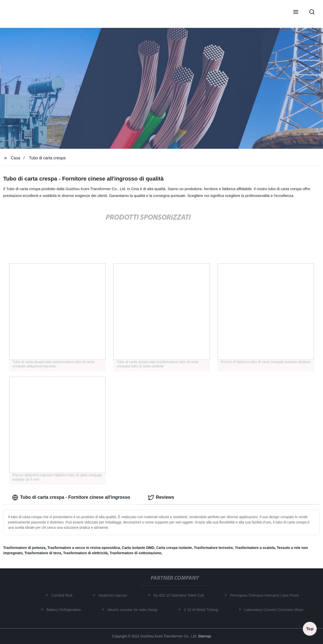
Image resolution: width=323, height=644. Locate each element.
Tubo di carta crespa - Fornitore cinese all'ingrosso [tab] (71, 497)
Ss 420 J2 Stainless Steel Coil (180, 595)
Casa (16, 158)
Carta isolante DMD (138, 548)
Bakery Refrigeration (65, 610)
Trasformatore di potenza (24, 548)
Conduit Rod (63, 595)
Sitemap (205, 636)
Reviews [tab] (161, 497)
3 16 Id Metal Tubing (202, 610)
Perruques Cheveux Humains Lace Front (265, 595)
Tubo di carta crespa (47, 158)
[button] (296, 12)
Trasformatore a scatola (255, 548)
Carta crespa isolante (174, 548)
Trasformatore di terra (43, 553)
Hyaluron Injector (114, 595)
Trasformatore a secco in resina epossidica (84, 548)
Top (310, 629)
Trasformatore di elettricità (85, 553)
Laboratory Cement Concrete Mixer (275, 610)
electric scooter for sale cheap (133, 610)
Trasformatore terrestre (213, 548)
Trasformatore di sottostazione (136, 553)
